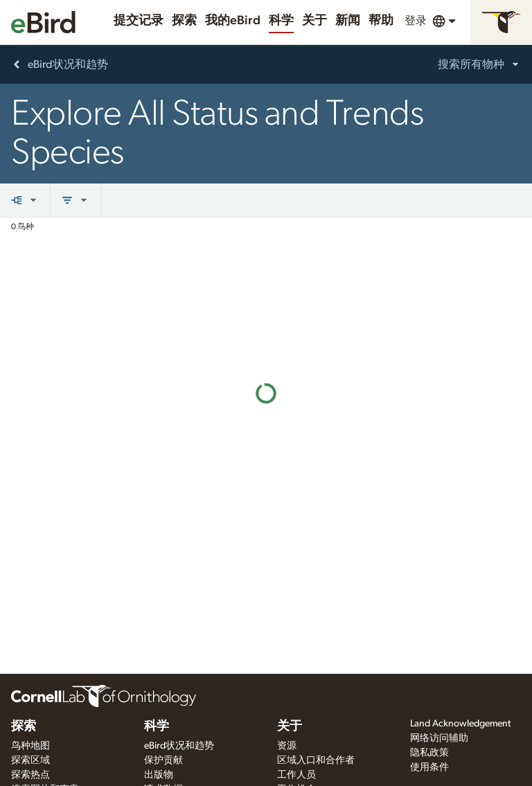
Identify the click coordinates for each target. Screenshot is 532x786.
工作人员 (296, 775)
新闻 (348, 21)
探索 (184, 21)
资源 (287, 746)
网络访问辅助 (439, 738)
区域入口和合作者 (316, 760)
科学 (281, 21)
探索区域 (30, 760)
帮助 (381, 21)
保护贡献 (163, 760)
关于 (314, 21)
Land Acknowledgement (460, 724)
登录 (416, 21)
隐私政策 (429, 753)
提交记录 (139, 21)
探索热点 (30, 775)
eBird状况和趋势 (179, 746)
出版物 (159, 775)
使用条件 (429, 767)
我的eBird (233, 21)
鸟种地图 (30, 746)
